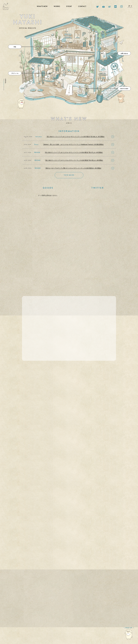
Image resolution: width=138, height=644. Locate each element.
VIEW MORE (69, 175)
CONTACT (82, 6)
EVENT (69, 6)
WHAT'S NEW (42, 6)
